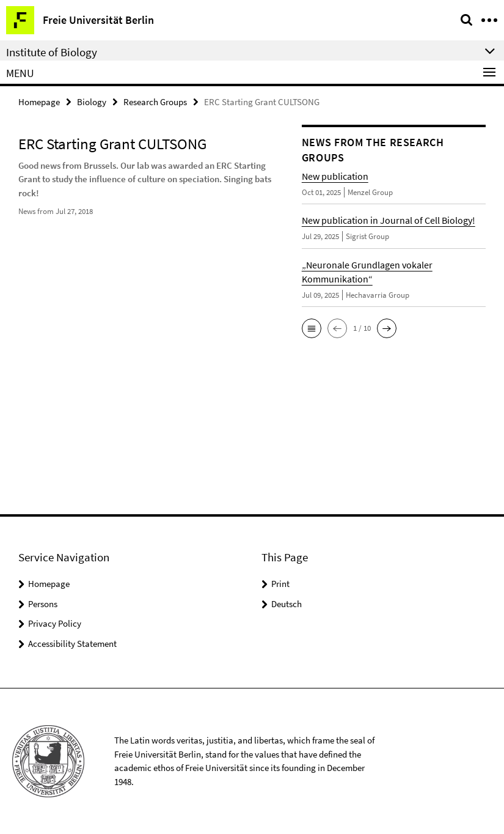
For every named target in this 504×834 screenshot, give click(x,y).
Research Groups (155, 102)
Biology (92, 102)
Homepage (39, 102)
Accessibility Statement (72, 644)
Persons (43, 604)
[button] (312, 328)
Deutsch (287, 604)
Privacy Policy (55, 623)
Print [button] (280, 584)
